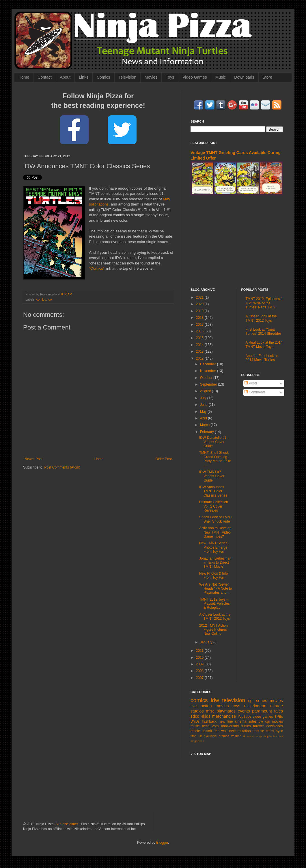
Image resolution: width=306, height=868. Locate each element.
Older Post (164, 459)
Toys (170, 77)
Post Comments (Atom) (62, 467)
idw (50, 299)
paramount (262, 711)
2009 (200, 664)
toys (236, 706)
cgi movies (274, 721)
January (207, 642)
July (204, 398)
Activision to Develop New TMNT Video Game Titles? (215, 532)
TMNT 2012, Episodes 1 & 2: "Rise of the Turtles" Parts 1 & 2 (264, 303)
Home (24, 77)
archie (195, 731)
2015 (200, 338)
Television (127, 77)
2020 (200, 304)
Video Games (195, 77)
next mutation (240, 731)
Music (221, 77)
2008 (200, 671)
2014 (200, 345)
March (205, 425)
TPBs (279, 717)
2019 (200, 311)
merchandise (224, 716)
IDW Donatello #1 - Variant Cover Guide (214, 442)
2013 (200, 351)
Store (267, 77)
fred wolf (221, 731)
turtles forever (253, 726)
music (195, 726)
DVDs (195, 721)
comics (41, 299)
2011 (200, 651)
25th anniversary (225, 726)
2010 (200, 658)
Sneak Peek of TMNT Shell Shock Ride (216, 519)
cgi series (258, 701)
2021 (200, 297)
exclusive (210, 736)
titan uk (196, 736)
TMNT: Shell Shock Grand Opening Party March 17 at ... (215, 459)
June (204, 405)
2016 (200, 331)
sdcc (195, 716)
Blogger (162, 843)
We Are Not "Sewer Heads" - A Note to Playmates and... (215, 589)
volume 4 (238, 736)
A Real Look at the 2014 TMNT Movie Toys (264, 345)
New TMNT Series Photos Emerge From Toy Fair (213, 547)
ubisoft (207, 731)
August (206, 391)
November (209, 371)
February (207, 432)
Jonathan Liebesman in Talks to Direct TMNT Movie (215, 563)
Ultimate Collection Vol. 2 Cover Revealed (214, 506)
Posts (251, 383)
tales (279, 711)
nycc (279, 731)
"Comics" (97, 268)
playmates (226, 711)
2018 (200, 318)
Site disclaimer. (67, 824)
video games (263, 717)
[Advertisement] (237, 242)
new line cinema (233, 721)
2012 (200, 358)
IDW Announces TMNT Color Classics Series (213, 491)
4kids (206, 716)
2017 (200, 325)
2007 (200, 678)
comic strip (254, 736)
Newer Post (33, 459)
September (209, 384)
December (209, 364)
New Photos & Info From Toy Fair (213, 575)
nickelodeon (255, 706)
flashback (209, 721)
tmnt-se (258, 731)
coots (270, 731)
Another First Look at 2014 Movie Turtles (262, 358)
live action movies (210, 706)
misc (210, 711)
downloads (275, 726)
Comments (255, 392)
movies (276, 701)
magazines (197, 741)
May (204, 412)
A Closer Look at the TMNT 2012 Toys (215, 617)
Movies (151, 77)
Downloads (244, 77)
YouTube (244, 717)
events (244, 711)
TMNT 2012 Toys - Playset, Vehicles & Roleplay (214, 604)
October (207, 378)
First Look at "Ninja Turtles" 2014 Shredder (263, 332)
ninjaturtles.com (273, 736)
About (65, 77)
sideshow (256, 721)
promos (224, 736)
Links (84, 77)
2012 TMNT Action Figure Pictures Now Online (213, 630)
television (234, 700)
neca (206, 726)
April (204, 418)
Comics (103, 77)
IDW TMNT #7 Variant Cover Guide (212, 476)
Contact (44, 77)
